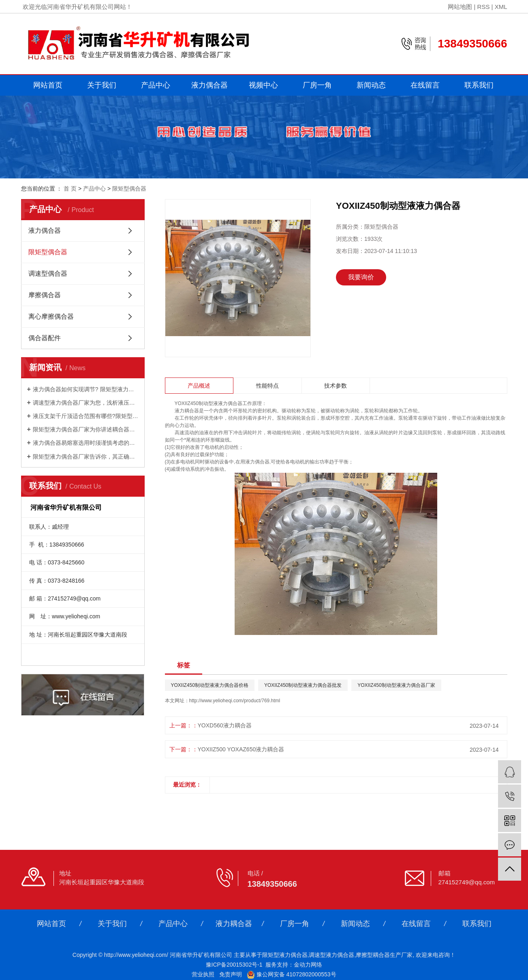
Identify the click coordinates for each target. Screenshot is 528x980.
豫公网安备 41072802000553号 (292, 974)
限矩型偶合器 (129, 189)
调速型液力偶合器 (331, 955)
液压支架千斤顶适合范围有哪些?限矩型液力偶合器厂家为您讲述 (86, 416)
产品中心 (156, 85)
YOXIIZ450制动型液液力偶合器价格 (210, 685)
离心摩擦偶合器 (51, 316)
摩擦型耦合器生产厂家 (384, 955)
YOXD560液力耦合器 (225, 725)
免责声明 (231, 974)
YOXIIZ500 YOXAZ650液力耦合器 (241, 749)
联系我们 (479, 85)
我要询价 (361, 277)
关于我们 (102, 85)
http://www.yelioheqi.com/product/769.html (235, 701)
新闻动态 (371, 85)
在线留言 (425, 85)
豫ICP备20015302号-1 (234, 965)
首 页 (70, 189)
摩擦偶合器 (45, 295)
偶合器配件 (45, 338)
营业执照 (203, 974)
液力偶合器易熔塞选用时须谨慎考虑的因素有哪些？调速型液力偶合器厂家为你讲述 (86, 443)
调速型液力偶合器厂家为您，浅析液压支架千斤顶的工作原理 (86, 403)
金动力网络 (308, 965)
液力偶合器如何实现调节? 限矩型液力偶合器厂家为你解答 (86, 389)
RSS (484, 7)
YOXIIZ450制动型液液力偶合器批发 (303, 685)
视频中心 (263, 85)
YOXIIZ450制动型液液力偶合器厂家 (396, 685)
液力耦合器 (234, 924)
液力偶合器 (209, 85)
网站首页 (48, 85)
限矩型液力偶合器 (285, 955)
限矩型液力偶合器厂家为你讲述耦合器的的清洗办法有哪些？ (86, 429)
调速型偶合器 (48, 273)
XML (501, 7)
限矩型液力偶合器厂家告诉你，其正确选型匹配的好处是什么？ (86, 457)
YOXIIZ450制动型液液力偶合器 (208, 403)
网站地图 (460, 7)
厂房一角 (317, 85)
